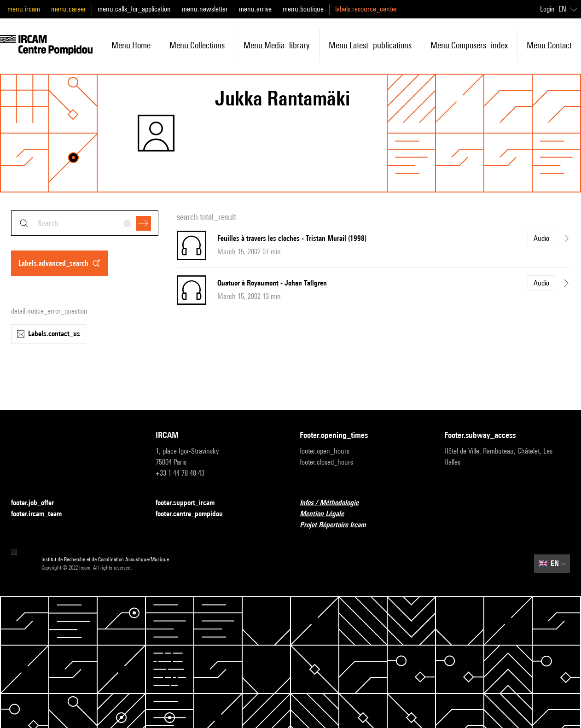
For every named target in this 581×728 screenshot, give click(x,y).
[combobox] (85, 223)
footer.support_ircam (191, 503)
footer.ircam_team (42, 514)
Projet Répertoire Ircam (338, 525)
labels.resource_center (366, 9)
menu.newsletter (205, 9)
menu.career (69, 9)
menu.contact (549, 45)
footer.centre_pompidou (195, 514)
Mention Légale (327, 514)
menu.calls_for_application (134, 9)
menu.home (131, 45)
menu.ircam (24, 9)
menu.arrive (255, 9)
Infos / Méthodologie (335, 503)
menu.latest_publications (370, 45)
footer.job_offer (38, 503)
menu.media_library (277, 45)
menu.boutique (303, 9)
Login (547, 9)
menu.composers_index (469, 45)
